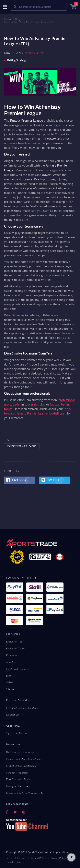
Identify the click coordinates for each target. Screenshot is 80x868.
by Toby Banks (34, 53)
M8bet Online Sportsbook (21, 766)
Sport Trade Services (18, 669)
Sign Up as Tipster (17, 733)
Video (9, 682)
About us (11, 662)
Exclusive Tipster (16, 648)
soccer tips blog (35, 404)
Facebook (18, 480)
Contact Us (13, 715)
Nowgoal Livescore (17, 786)
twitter (53, 480)
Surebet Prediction (17, 772)
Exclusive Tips (14, 641)
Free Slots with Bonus (19, 779)
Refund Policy (38, 858)
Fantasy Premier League (22, 446)
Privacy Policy (58, 858)
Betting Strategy (17, 60)
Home (8, 19)
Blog (18, 19)
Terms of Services (16, 858)
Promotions (13, 655)
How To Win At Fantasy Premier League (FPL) (30, 22)
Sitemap (11, 689)
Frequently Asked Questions (22, 708)
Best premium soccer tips (21, 752)
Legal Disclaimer (16, 862)
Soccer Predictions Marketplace (24, 759)
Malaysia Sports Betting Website (25, 793)
